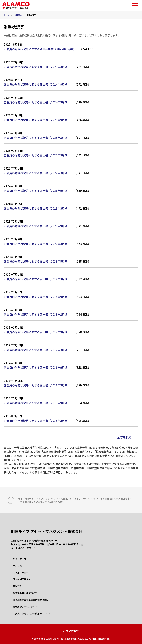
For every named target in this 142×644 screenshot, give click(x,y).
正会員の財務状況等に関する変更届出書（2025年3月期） (40, 49)
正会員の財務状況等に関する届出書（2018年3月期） (37, 314)
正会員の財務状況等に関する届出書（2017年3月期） (37, 350)
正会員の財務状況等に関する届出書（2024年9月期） (37, 84)
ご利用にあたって (22, 572)
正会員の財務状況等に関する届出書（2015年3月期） (37, 421)
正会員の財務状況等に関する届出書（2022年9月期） (37, 155)
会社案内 (18, 15)
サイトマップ (20, 559)
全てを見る (124, 437)
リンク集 (17, 566)
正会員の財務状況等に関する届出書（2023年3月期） (37, 138)
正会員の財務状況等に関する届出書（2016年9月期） (37, 367)
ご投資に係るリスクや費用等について (32, 613)
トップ (6, 15)
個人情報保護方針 (22, 579)
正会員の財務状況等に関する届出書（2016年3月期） (37, 385)
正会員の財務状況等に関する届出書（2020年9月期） (37, 226)
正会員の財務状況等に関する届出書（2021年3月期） (37, 208)
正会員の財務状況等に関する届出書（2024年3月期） (37, 102)
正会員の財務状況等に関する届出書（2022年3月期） (37, 173)
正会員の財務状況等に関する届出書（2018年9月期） (37, 297)
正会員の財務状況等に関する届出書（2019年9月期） (37, 261)
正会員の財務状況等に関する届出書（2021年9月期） (37, 191)
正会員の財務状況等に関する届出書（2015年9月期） (37, 403)
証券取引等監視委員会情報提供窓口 (31, 600)
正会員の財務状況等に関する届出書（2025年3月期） (37, 67)
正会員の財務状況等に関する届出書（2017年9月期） (37, 332)
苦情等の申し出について (25, 593)
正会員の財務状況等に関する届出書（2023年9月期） (37, 120)
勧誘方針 (17, 586)
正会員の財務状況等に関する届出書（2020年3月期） (37, 244)
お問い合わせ (71, 631)
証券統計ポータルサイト (25, 607)
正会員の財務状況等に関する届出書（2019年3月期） (37, 279)
